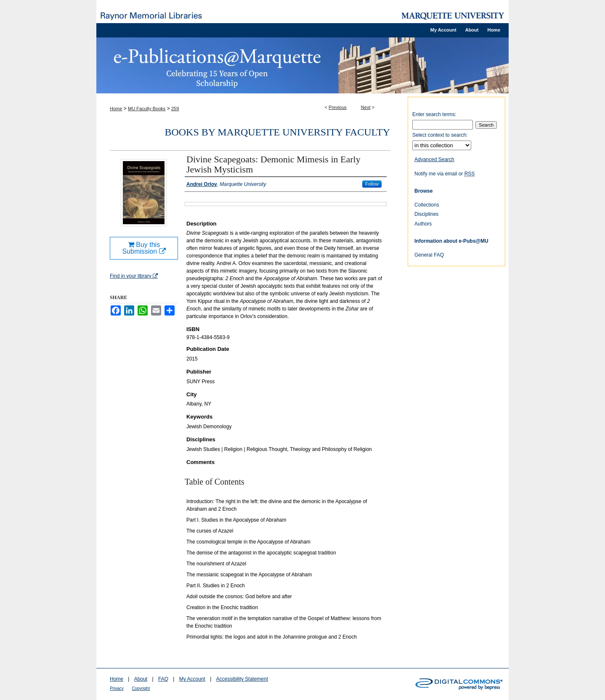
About (141, 679)
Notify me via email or (444, 174)
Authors (423, 224)
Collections (427, 205)
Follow (372, 184)
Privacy (117, 688)
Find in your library (134, 276)
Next (366, 107)
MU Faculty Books (147, 109)
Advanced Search (434, 159)
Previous (338, 107)
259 (175, 109)
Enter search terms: (434, 114)
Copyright (141, 688)
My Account (192, 679)
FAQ (163, 679)
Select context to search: (440, 135)
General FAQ (429, 255)
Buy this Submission (144, 248)
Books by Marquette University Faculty (277, 132)
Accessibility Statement (242, 679)
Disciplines (426, 214)
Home (116, 109)
